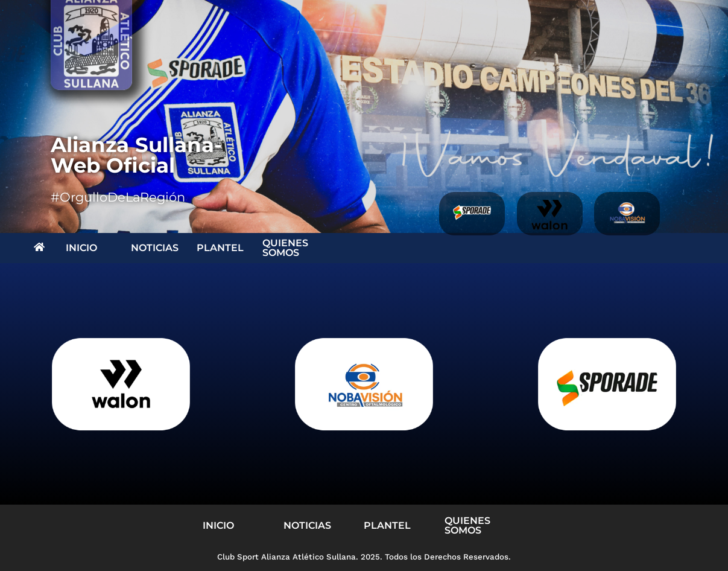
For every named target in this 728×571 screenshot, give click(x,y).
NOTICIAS (155, 248)
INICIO (81, 248)
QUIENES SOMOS (285, 248)
